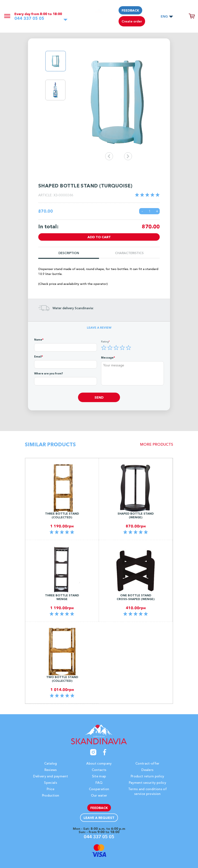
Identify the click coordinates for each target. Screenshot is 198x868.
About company (99, 763)
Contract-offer (147, 763)
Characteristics (129, 253)
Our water (99, 795)
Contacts (99, 770)
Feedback (130, 10)
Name (38, 340)
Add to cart (99, 237)
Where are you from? (49, 373)
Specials (51, 783)
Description (69, 253)
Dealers (147, 770)
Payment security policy (147, 783)
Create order (132, 21)
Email (38, 356)
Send (99, 397)
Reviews (51, 770)
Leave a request (99, 818)
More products (157, 444)
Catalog (51, 763)
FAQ (99, 783)
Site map (99, 776)
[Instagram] (93, 752)
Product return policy (147, 776)
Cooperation (99, 789)
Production (51, 795)
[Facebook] (105, 752)
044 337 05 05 (29, 18)
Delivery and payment (50, 776)
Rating (105, 341)
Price (51, 789)
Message (107, 358)
